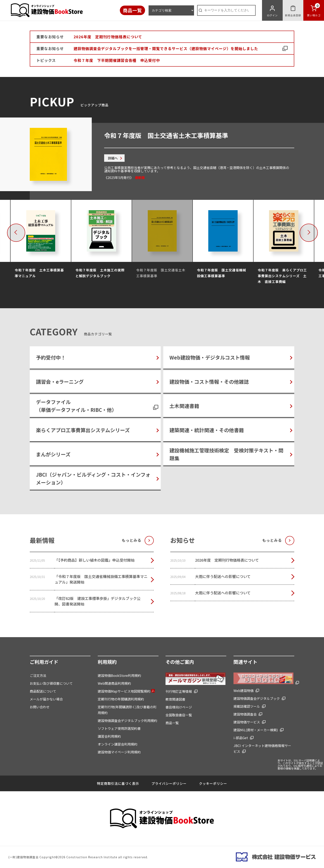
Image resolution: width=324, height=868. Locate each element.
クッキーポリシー (213, 783)
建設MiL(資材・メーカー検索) (256, 730)
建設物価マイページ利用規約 (119, 752)
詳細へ (113, 158)
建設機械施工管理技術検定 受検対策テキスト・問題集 (226, 454)
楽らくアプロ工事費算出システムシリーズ (83, 430)
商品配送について (43, 691)
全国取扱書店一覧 (179, 715)
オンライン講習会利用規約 (118, 744)
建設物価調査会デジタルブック (257, 698)
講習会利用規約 (109, 736)
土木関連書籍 (184, 406)
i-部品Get (241, 738)
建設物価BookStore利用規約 (119, 675)
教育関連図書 (175, 699)
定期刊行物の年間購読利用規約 (121, 699)
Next (317, 232)
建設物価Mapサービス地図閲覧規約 (126, 691)
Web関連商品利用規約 (114, 683)
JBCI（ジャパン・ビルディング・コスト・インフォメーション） (93, 478)
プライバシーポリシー (169, 783)
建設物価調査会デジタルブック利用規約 (127, 721)
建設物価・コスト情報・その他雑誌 (209, 382)
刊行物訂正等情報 (179, 691)
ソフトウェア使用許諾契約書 (119, 728)
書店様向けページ (179, 707)
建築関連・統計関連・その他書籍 (207, 430)
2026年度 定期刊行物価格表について (108, 37)
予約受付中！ (51, 357)
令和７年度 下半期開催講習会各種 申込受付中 (117, 60)
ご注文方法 (38, 675)
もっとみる (132, 540)
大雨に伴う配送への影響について (223, 576)
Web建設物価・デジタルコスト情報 (210, 357)
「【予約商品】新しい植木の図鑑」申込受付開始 (95, 560)
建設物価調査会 (245, 714)
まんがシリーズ (53, 454)
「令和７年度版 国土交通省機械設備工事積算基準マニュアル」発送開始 (101, 579)
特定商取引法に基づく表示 (118, 783)
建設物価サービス (247, 722)
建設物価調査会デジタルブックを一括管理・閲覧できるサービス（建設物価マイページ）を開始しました (166, 48)
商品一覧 (132, 10)
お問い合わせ (40, 707)
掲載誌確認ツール (247, 706)
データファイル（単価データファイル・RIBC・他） (76, 406)
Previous (24, 232)
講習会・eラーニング (60, 382)
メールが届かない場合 (46, 699)
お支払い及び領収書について (51, 683)
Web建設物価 (244, 691)
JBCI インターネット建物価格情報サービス (262, 748)
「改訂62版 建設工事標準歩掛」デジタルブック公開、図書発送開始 (98, 601)
